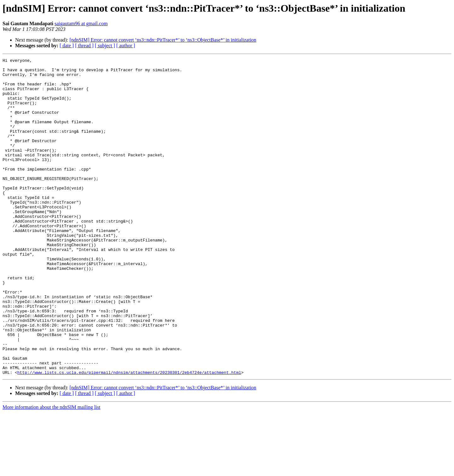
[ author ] (126, 46)
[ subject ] (105, 46)
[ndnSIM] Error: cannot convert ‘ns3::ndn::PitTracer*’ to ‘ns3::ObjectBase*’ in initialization (163, 40)
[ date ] (67, 46)
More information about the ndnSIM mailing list (51, 470)
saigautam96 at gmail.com (81, 23)
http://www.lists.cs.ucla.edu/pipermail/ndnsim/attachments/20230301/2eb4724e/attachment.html (129, 436)
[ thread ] (84, 46)
